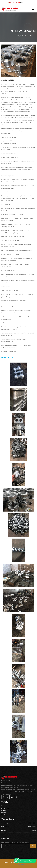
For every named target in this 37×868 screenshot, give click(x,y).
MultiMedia (5, 815)
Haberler (4, 813)
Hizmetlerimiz (5, 808)
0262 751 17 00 (13, 2)
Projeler (4, 810)
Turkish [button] (21, 2)
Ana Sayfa (18, 36)
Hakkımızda (5, 806)
